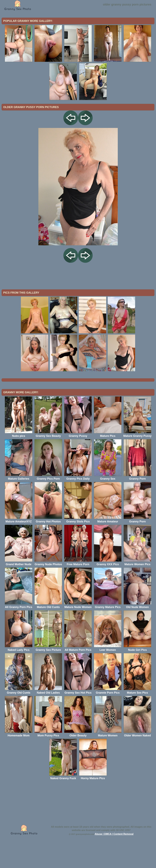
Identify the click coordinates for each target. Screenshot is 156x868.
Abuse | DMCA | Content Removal (114, 859)
